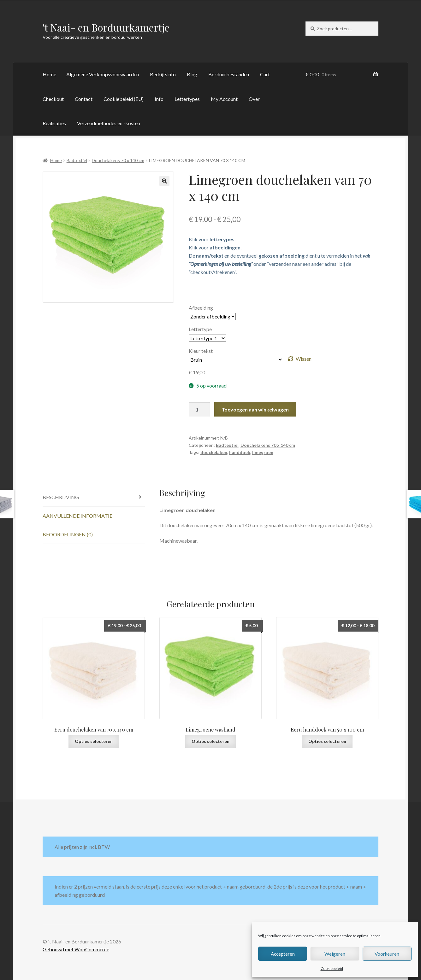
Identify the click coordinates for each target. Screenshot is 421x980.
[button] (164, 181)
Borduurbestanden (229, 74)
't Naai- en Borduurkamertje (106, 27)
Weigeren (335, 954)
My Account (224, 99)
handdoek (240, 452)
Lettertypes (187, 99)
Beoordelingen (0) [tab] (68, 534)
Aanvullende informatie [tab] (77, 516)
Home (49, 74)
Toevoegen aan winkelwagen (255, 409)
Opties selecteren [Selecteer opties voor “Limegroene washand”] (210, 741)
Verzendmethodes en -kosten (109, 123)
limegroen (263, 452)
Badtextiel (77, 160)
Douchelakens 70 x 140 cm (118, 160)
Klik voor (212, 239)
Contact (84, 99)
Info (159, 99)
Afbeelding (201, 308)
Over (254, 99)
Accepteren (283, 954)
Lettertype (200, 329)
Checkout (53, 99)
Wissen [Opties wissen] (304, 359)
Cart (265, 74)
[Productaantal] (199, 410)
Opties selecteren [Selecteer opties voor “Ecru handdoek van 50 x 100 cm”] (327, 741)
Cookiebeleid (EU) (124, 99)
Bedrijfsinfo (163, 74)
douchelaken (214, 452)
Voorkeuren (387, 954)
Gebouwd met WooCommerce (76, 949)
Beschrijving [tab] (61, 497)
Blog (192, 74)
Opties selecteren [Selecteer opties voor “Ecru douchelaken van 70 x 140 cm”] (94, 741)
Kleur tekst (201, 351)
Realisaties (54, 123)
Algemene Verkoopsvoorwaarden (103, 74)
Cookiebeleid (332, 968)
